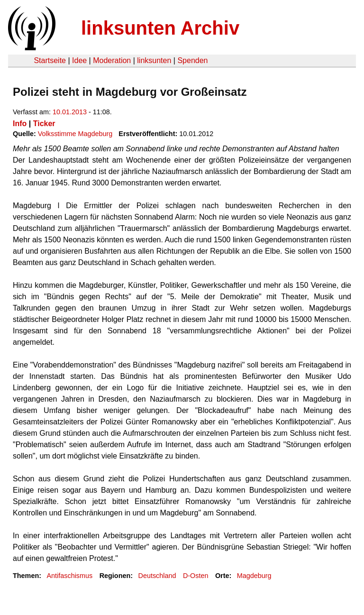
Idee (79, 60)
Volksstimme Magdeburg (75, 134)
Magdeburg (254, 576)
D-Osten (196, 576)
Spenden (192, 60)
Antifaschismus (69, 576)
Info (20, 124)
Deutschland (157, 576)
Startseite (50, 60)
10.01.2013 (70, 112)
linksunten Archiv (160, 28)
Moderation (112, 60)
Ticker (44, 124)
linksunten (154, 60)
